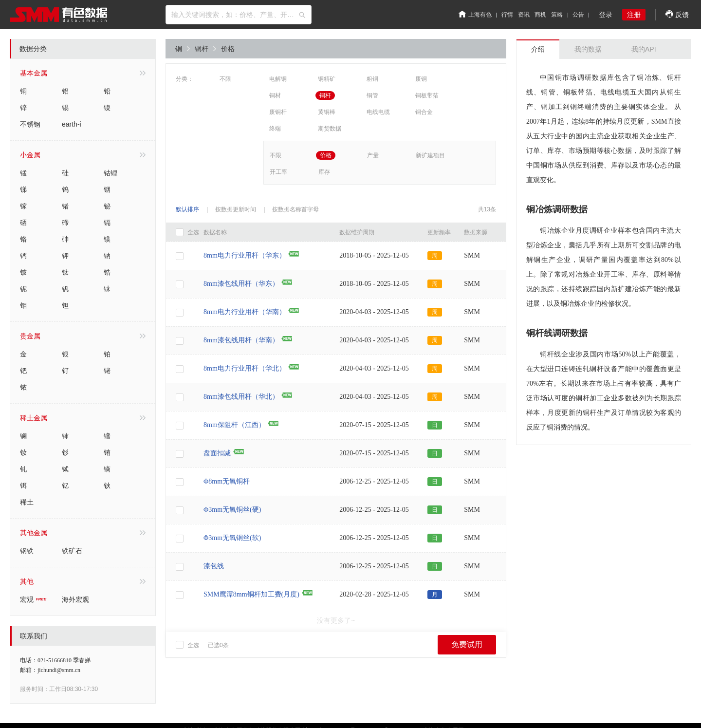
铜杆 (205, 49)
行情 (507, 15)
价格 (228, 49)
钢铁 (27, 551)
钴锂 (111, 173)
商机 (540, 15)
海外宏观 (75, 599)
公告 (578, 15)
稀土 (27, 502)
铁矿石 (72, 551)
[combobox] (239, 15)
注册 (634, 15)
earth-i (72, 124)
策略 (557, 15)
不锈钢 (30, 124)
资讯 (524, 15)
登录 (606, 15)
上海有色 (475, 15)
